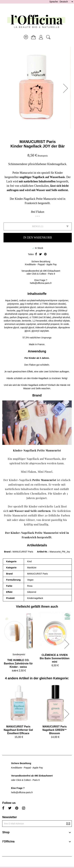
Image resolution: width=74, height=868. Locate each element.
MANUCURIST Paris (38, 142)
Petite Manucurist (44, 480)
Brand (7, 552)
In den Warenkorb (38, 238)
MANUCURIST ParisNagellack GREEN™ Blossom (55, 730)
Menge (36, 226)
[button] (66, 88)
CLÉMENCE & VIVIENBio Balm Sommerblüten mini (55, 658)
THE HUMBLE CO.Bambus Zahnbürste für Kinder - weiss (18, 664)
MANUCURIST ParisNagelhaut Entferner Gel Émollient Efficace (18, 730)
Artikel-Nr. (43, 552)
